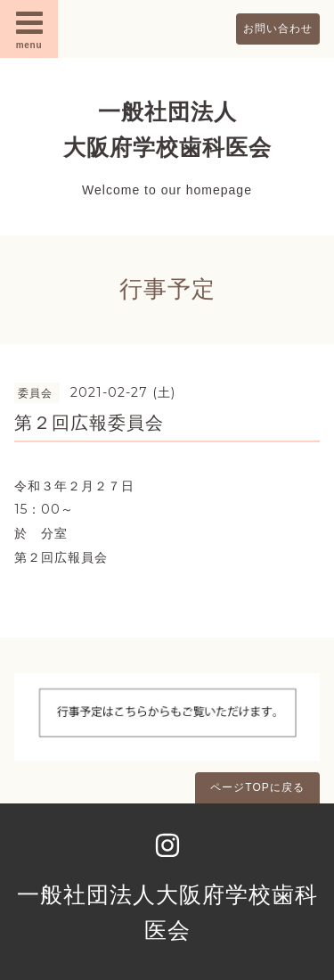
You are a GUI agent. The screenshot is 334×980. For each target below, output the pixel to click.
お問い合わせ (278, 29)
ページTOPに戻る (257, 787)
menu (29, 29)
